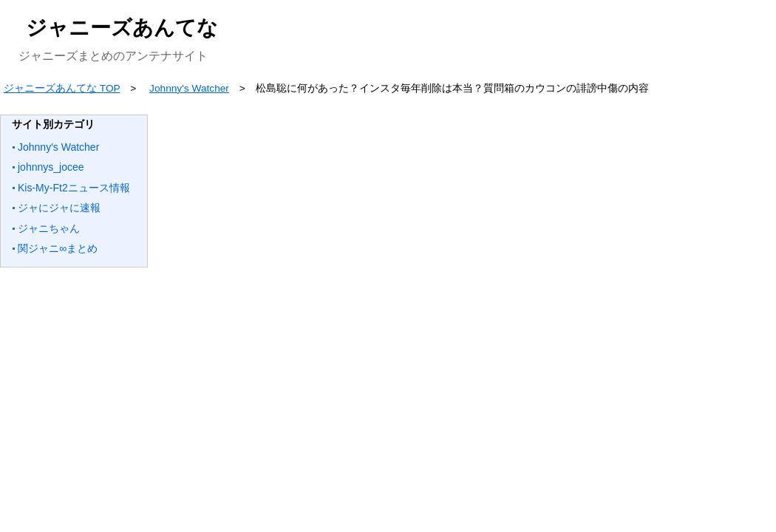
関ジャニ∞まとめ (58, 248)
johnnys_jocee (51, 167)
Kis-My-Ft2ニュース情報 (74, 188)
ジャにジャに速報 (59, 208)
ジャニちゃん (49, 228)
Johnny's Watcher (58, 147)
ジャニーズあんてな (122, 28)
